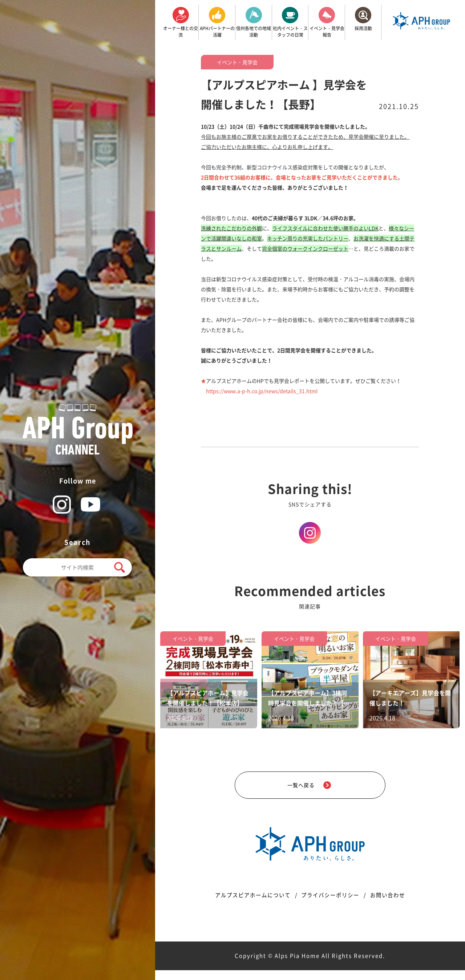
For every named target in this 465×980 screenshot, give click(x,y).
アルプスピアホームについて (248, 904)
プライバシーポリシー (332, 904)
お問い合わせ (394, 904)
